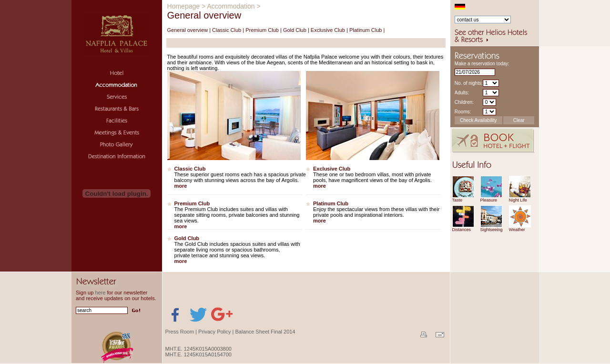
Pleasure (489, 200)
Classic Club (227, 30)
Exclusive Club (328, 30)
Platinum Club (366, 30)
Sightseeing (492, 230)
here (100, 293)
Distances (462, 230)
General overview (188, 30)
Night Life (518, 200)
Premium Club (262, 30)
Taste (457, 200)
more (181, 186)
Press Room (180, 332)
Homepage (184, 6)
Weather (517, 230)
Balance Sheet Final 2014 (265, 332)
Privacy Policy (214, 332)
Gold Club (295, 30)
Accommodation (231, 6)
